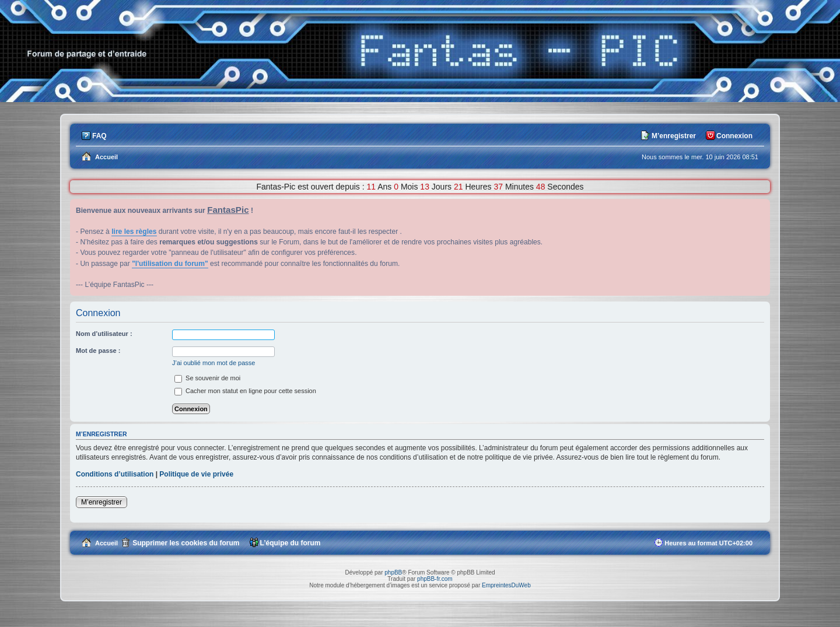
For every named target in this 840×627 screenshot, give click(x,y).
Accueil (106, 543)
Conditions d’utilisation (115, 474)
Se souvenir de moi (207, 378)
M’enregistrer (101, 502)
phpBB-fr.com (435, 579)
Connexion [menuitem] (734, 136)
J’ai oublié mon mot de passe (213, 363)
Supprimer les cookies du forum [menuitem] (186, 543)
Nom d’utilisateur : (104, 334)
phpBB (393, 572)
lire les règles (134, 232)
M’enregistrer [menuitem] (674, 136)
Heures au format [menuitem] (708, 543)
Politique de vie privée (196, 474)
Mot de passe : (98, 351)
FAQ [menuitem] (99, 136)
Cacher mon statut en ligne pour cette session (245, 391)
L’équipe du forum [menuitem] (290, 543)
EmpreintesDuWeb (506, 585)
